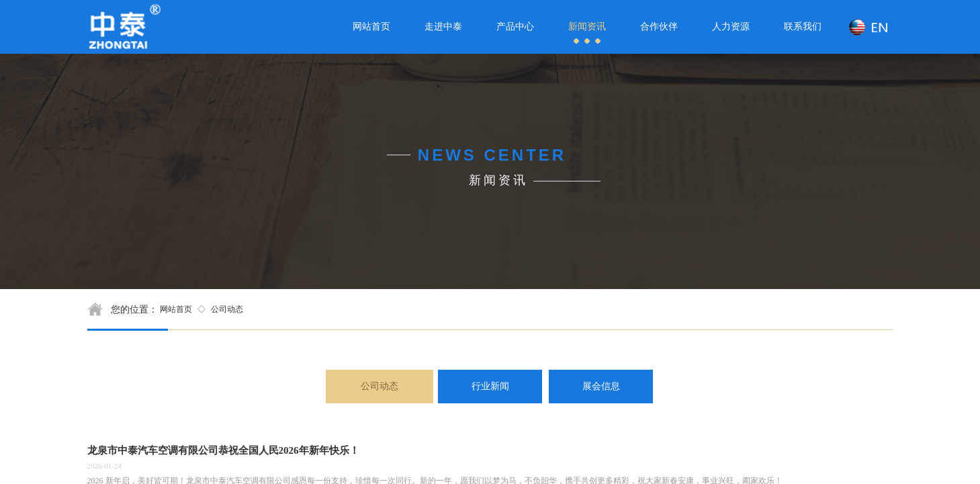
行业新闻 (490, 386)
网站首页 (176, 309)
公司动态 (227, 309)
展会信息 (601, 386)
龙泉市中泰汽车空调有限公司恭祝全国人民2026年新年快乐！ (223, 450)
